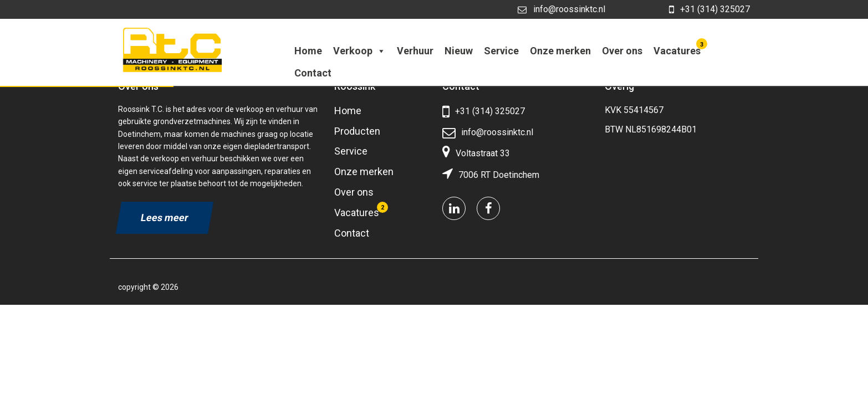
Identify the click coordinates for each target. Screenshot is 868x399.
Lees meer (165, 218)
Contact (313, 73)
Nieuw (459, 51)
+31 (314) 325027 (709, 9)
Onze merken (560, 51)
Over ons (622, 51)
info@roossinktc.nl (561, 9)
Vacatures (678, 48)
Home (308, 51)
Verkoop (359, 51)
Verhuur (415, 51)
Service (501, 51)
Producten (357, 131)
